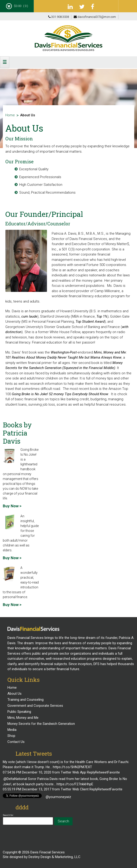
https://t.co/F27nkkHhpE (75, 784)
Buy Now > (12, 506)
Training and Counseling (25, 700)
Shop (11, 736)
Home (10, 115)
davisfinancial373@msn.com (95, 17)
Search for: (8, 815)
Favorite (114, 772)
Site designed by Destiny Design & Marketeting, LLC (42, 857)
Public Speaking (19, 712)
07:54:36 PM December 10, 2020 (27, 772)
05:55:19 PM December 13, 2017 (27, 789)
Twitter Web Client (75, 789)
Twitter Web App (73, 772)
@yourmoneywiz (58, 797)
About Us (14, 694)
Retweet (101, 772)
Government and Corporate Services (35, 706)
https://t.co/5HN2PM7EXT (72, 767)
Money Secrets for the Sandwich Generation (41, 724)
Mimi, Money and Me (23, 718)
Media (12, 730)
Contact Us (16, 742)
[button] (5, 62)
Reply (91, 772)
